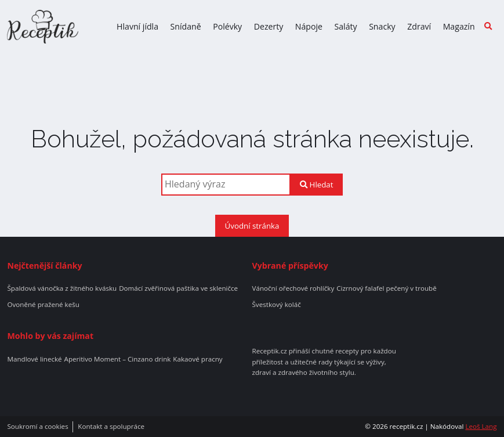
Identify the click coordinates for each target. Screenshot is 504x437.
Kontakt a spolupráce (111, 427)
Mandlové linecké (34, 359)
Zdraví (419, 26)
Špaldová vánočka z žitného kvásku (62, 288)
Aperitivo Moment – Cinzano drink (118, 359)
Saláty (345, 26)
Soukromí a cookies (37, 427)
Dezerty (269, 26)
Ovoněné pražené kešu (43, 305)
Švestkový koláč (277, 305)
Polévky (227, 26)
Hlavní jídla (137, 26)
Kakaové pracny (197, 359)
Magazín (459, 26)
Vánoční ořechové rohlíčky (293, 288)
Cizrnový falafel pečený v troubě (387, 288)
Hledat (316, 185)
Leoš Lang (481, 426)
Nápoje (309, 26)
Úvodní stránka (252, 226)
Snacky (382, 26)
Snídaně (186, 26)
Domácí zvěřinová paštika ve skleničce (178, 288)
